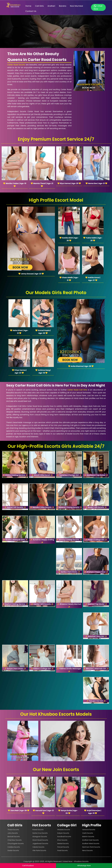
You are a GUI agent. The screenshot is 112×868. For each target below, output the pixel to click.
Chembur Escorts (15, 840)
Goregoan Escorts (40, 836)
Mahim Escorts (88, 836)
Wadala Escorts (64, 830)
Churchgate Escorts (16, 843)
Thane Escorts (13, 830)
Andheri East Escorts (90, 840)
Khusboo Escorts (81, 861)
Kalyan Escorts (63, 833)
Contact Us (31, 11)
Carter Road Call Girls (77, 390)
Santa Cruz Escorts (40, 833)
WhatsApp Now (84, 866)
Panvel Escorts (63, 847)
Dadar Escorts (13, 850)
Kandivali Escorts (64, 836)
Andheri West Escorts (91, 843)
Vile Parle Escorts (39, 850)
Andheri (51, 6)
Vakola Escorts (38, 847)
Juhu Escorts (13, 833)
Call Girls (39, 6)
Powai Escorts (38, 830)
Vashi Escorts (88, 833)
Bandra (63, 6)
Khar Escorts (62, 840)
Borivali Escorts (14, 836)
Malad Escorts (63, 843)
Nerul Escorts (87, 850)
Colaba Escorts (14, 847)
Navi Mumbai (76, 6)
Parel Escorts (63, 850)
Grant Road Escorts (40, 840)
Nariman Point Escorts (91, 847)
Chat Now (98, 7)
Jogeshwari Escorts (40, 843)
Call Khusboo (28, 866)
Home (28, 6)
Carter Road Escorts (16, 65)
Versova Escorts (89, 830)
